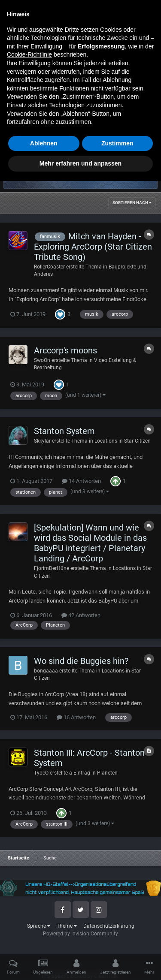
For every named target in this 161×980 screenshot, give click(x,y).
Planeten (107, 773)
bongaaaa (46, 671)
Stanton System (64, 431)
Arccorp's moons (65, 350)
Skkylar (42, 441)
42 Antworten (81, 615)
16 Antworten (76, 717)
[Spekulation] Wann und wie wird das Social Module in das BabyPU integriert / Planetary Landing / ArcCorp (90, 543)
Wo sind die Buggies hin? (81, 661)
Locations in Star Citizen (123, 441)
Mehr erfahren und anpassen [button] (80, 962)
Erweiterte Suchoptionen (113, 135)
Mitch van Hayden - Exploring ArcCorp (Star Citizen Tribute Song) (93, 247)
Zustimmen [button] (117, 942)
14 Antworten (81, 481)
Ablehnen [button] (44, 942)
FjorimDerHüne (52, 568)
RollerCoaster (49, 267)
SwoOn (42, 360)
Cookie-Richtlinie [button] (29, 853)
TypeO (41, 773)
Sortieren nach (132, 203)
